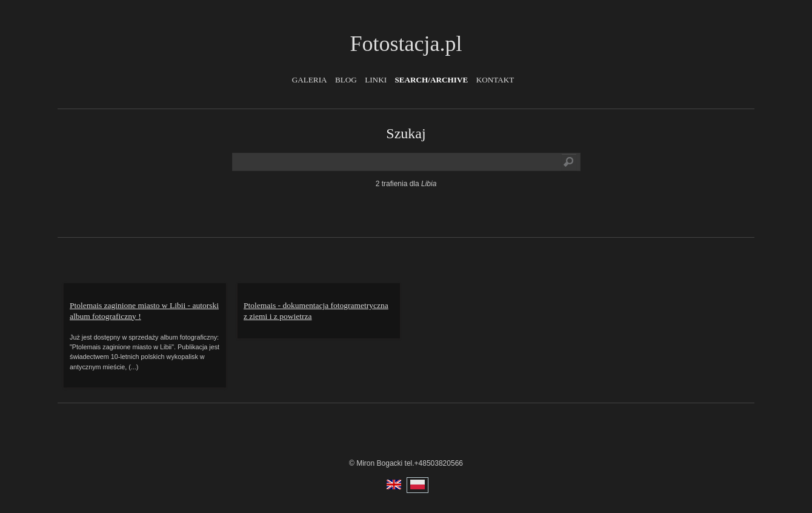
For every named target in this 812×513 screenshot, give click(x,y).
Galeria (310, 80)
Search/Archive (431, 80)
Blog (346, 80)
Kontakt (495, 80)
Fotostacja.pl (406, 44)
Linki (376, 80)
